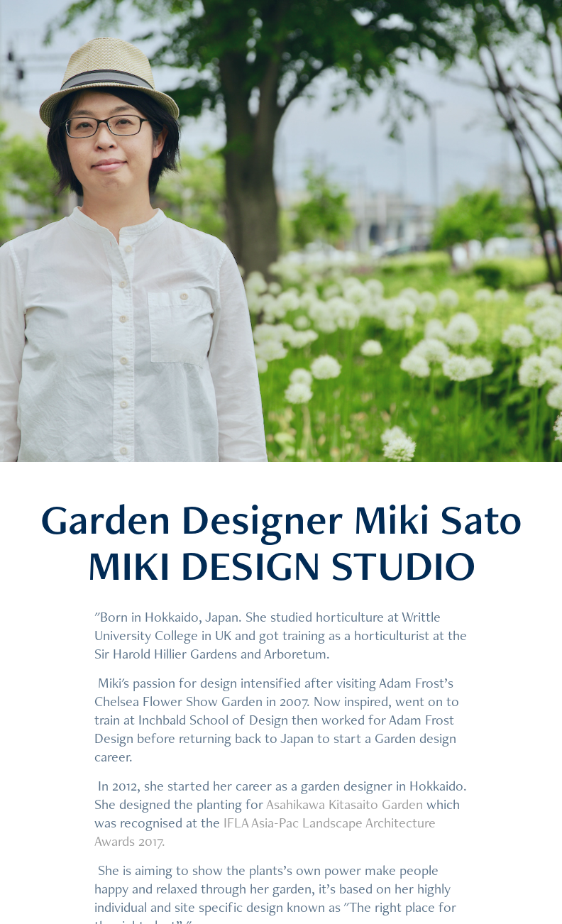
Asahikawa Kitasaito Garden (345, 804)
